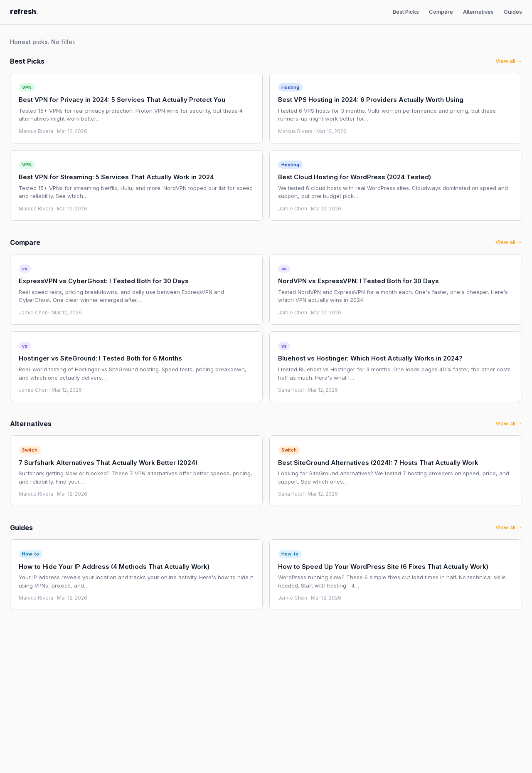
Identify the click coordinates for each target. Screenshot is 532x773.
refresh (24, 12)
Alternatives (478, 12)
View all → (509, 61)
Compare (441, 12)
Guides (513, 12)
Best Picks (406, 12)
